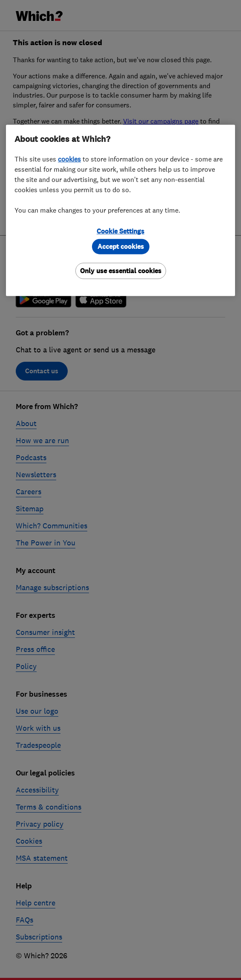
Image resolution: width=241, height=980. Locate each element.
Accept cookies (121, 246)
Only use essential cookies (121, 271)
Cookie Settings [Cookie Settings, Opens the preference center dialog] (120, 231)
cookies (69, 159)
